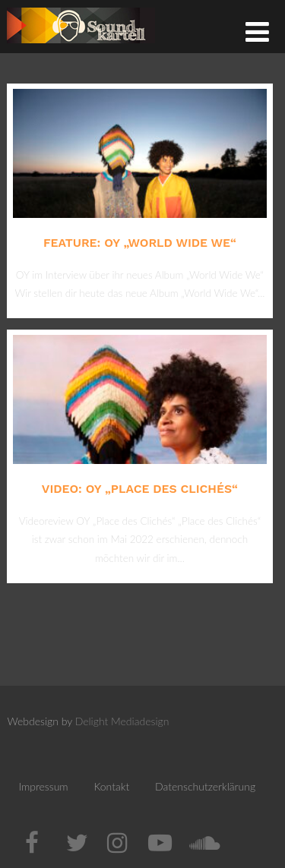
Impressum (43, 786)
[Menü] (257, 31)
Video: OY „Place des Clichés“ (140, 489)
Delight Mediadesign (122, 721)
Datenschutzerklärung (205, 786)
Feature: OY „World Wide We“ (140, 243)
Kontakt (111, 786)
